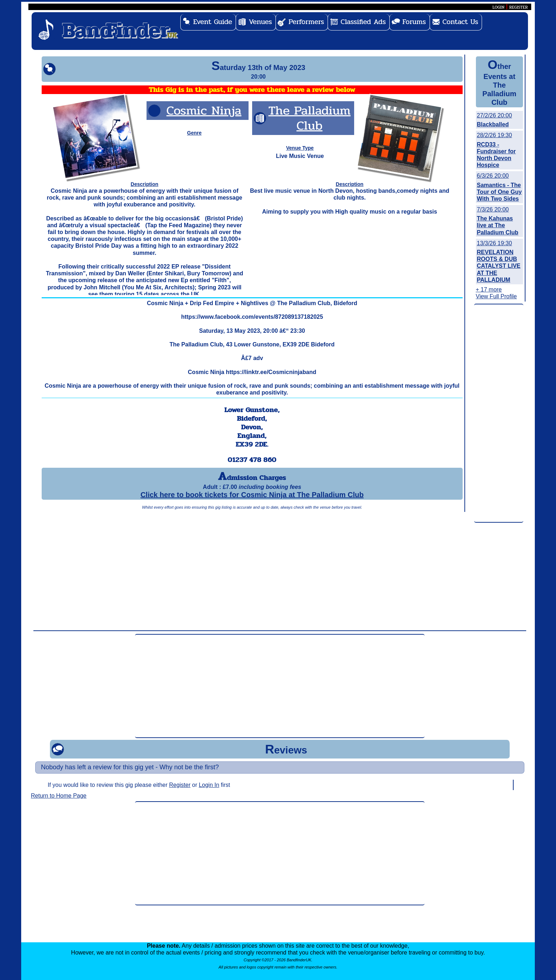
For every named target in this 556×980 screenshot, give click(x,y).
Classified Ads (363, 22)
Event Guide (213, 22)
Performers (306, 22)
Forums (414, 22)
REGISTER (519, 7)
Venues (260, 22)
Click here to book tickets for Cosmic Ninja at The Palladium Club (252, 495)
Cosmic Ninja (204, 110)
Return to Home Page (59, 796)
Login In (209, 785)
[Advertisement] (499, 414)
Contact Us (460, 22)
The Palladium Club (309, 118)
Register (180, 785)
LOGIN (498, 7)
